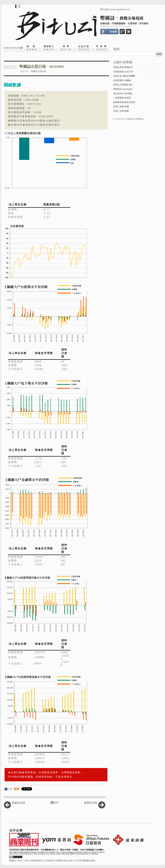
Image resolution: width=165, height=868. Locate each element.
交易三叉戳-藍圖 (121, 111)
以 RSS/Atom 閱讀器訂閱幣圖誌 (128, 119)
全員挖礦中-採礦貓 (122, 80)
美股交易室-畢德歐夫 (123, 67)
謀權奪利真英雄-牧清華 (124, 102)
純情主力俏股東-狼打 (123, 85)
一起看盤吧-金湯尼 (122, 98)
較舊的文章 (91, 803)
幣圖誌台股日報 (39, 71)
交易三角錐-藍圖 (121, 106)
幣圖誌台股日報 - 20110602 (42, 67)
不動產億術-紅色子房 (123, 72)
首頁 (56, 803)
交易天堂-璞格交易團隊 (124, 76)
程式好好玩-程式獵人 (123, 93)
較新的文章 (19, 803)
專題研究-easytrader (123, 89)
